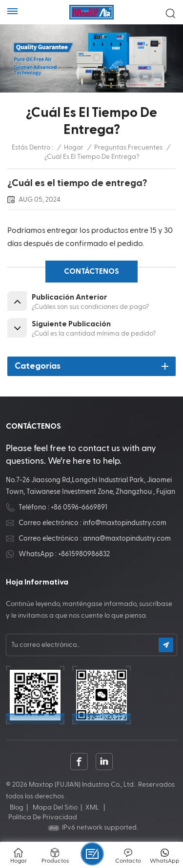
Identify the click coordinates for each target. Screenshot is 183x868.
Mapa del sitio (55, 808)
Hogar (74, 148)
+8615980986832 (84, 554)
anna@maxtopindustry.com (127, 538)
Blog (17, 808)
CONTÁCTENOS (91, 271)
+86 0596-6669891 (79, 507)
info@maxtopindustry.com (125, 523)
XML (92, 808)
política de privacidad (43, 817)
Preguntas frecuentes (128, 148)
